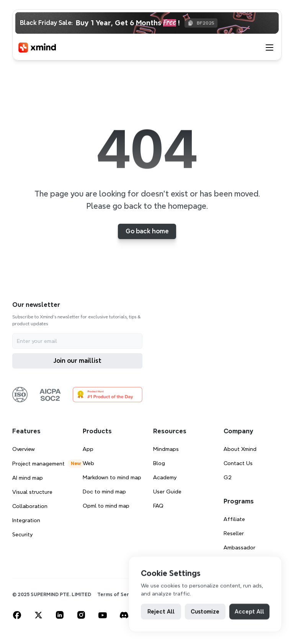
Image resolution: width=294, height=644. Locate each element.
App (88, 449)
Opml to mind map (106, 506)
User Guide (167, 492)
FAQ (158, 506)
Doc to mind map (104, 492)
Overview (24, 449)
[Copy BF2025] (201, 23)
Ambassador (239, 547)
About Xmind (240, 449)
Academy (165, 477)
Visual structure (32, 492)
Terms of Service (118, 594)
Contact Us (238, 463)
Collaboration (30, 506)
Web (88, 463)
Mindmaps (166, 449)
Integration (26, 520)
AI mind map (28, 478)
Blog (159, 463)
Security (22, 534)
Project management (38, 464)
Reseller (234, 533)
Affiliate (234, 519)
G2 (228, 477)
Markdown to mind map (112, 477)
